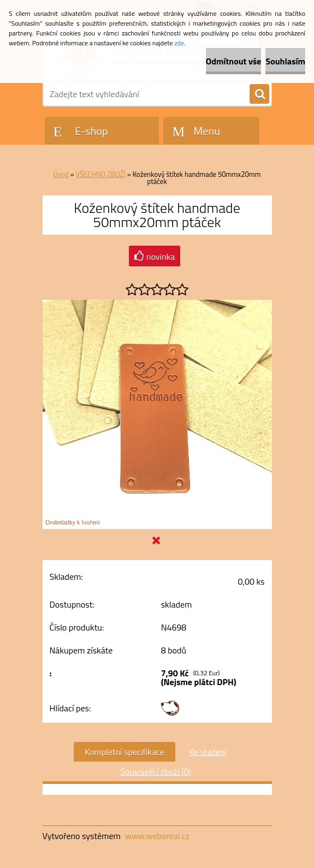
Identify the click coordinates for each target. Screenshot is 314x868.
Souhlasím (285, 61)
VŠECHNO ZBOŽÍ (101, 174)
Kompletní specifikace (125, 752)
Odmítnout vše (234, 61)
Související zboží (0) (155, 771)
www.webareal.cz (157, 836)
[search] (259, 94)
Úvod (61, 174)
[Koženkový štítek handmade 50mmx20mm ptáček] (157, 304)
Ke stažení (208, 752)
